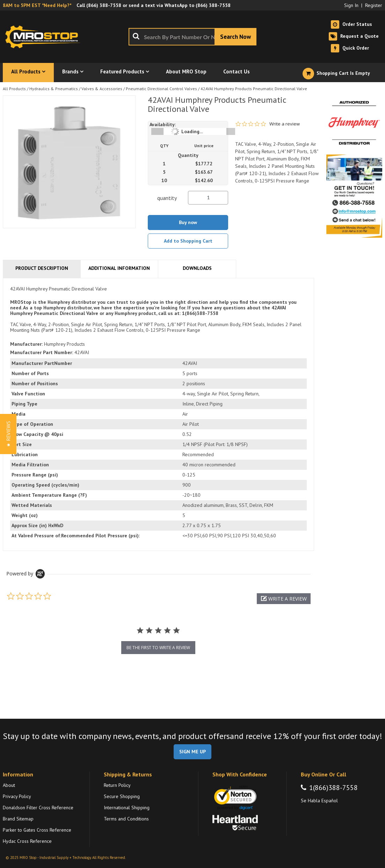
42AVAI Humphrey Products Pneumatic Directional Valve (254, 89)
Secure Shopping (122, 796)
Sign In (351, 5)
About (9, 785)
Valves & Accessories (102, 89)
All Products (14, 89)
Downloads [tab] (197, 268)
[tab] (158, 414)
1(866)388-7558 (333, 788)
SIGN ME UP (192, 752)
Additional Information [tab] (119, 268)
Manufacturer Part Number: (42, 352)
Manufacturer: (26, 344)
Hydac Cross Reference (27, 841)
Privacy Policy (17, 796)
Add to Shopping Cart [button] (188, 241)
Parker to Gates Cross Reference (37, 830)
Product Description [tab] (42, 268)
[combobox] (192, 37)
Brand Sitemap (18, 819)
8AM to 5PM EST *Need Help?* (37, 5)
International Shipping (127, 808)
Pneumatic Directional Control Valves (161, 89)
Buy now (188, 222)
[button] (284, 599)
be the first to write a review (158, 648)
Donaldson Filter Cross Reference (38, 808)
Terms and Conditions (126, 819)
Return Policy (117, 785)
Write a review (285, 124)
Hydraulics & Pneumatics (54, 89)
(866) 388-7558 (104, 5)
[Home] (45, 37)
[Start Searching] (235, 37)
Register (374, 5)
